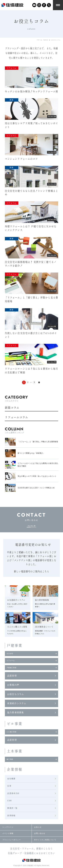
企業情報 (15, 783)
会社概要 (11, 792)
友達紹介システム (17, 713)
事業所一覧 (12, 821)
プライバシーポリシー (12, 853)
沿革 (9, 799)
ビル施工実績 (14, 742)
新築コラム (12, 408)
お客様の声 (13, 694)
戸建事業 (45, 40)
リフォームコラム (16, 417)
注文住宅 (12, 657)
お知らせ (38, 841)
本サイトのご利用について (45, 853)
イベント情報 (8, 847)
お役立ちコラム (56, 40)
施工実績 (12, 772)
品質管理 (12, 685)
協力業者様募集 (15, 722)
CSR (9, 814)
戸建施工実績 (14, 676)
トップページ (8, 841)
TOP (38, 40)
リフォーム (13, 666)
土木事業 (15, 762)
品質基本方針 (13, 807)
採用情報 (11, 829)
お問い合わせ (40, 847)
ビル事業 (15, 733)
